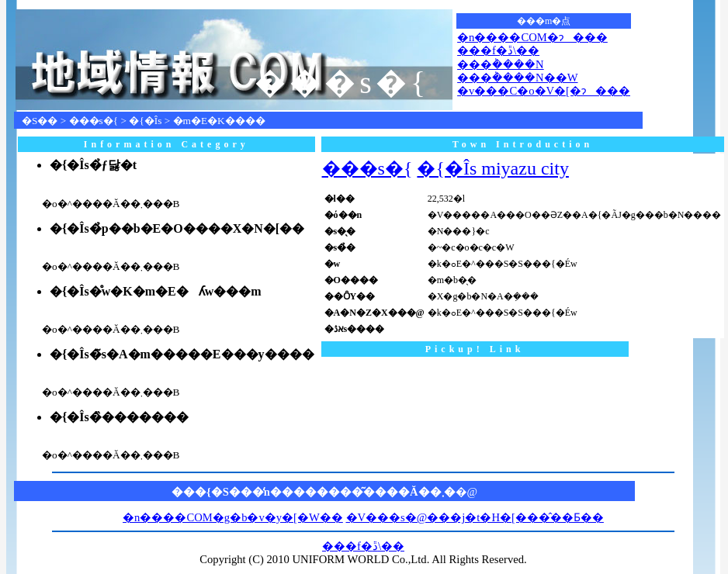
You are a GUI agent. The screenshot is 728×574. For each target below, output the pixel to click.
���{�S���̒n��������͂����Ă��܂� (314, 492)
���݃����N (501, 64)
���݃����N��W (517, 78)
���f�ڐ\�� (498, 50)
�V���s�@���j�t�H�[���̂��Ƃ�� (475, 517)
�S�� (40, 121)
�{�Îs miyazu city (492, 168)
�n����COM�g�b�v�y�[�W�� (233, 517)
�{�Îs (145, 121)
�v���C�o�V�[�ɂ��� (544, 91)
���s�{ (94, 121)
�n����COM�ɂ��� (532, 37)
